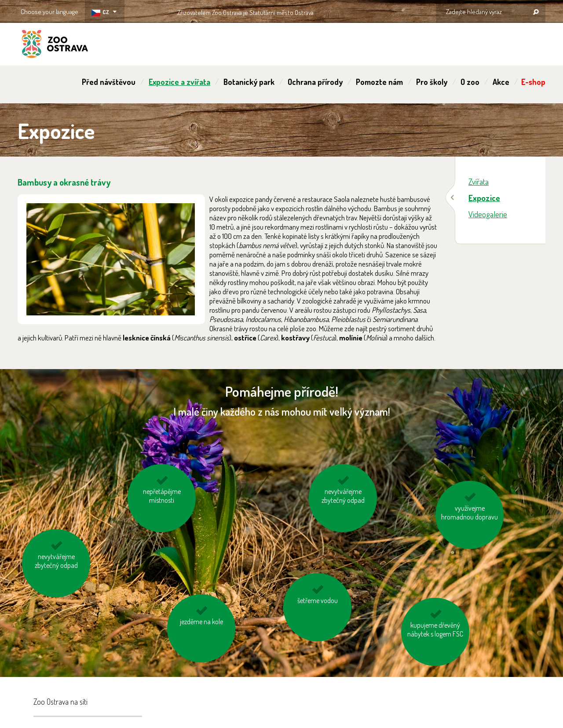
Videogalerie (488, 214)
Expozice (484, 198)
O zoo (470, 82)
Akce (501, 82)
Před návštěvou (109, 82)
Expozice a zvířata (179, 82)
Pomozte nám (379, 82)
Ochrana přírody (315, 82)
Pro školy (432, 82)
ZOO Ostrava (55, 45)
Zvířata (479, 181)
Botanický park (249, 82)
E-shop (533, 82)
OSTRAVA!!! (352, 11)
